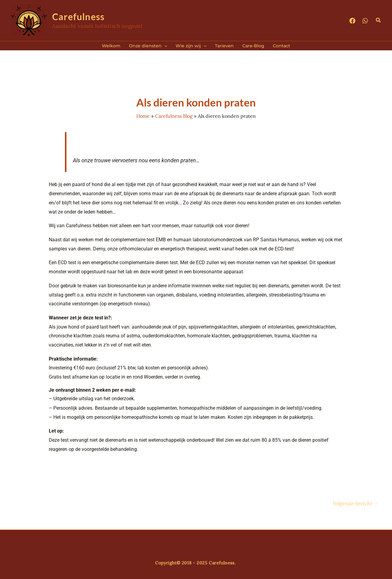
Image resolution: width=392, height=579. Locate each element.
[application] (164, 46)
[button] (379, 20)
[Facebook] (352, 21)
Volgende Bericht (356, 503)
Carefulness (78, 16)
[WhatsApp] (365, 21)
